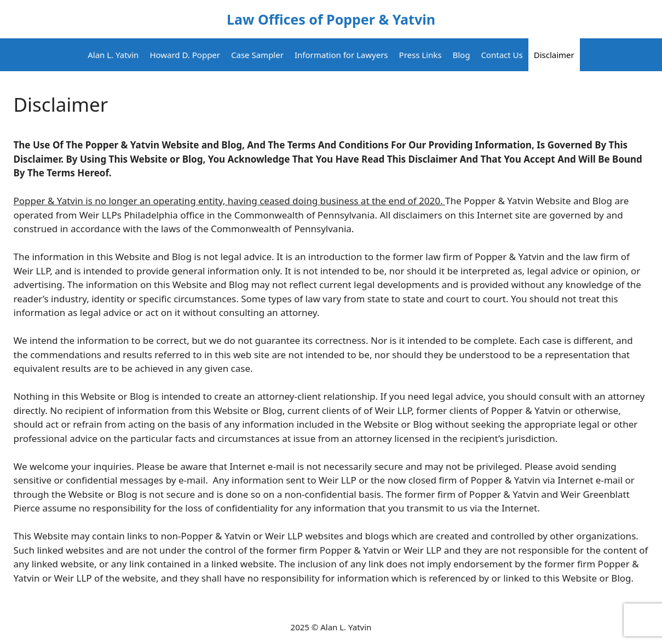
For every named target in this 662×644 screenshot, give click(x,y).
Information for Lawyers (341, 55)
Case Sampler (257, 55)
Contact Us (502, 55)
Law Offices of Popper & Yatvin (331, 19)
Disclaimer (554, 55)
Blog (461, 55)
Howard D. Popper (185, 55)
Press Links (421, 55)
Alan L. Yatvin (113, 55)
